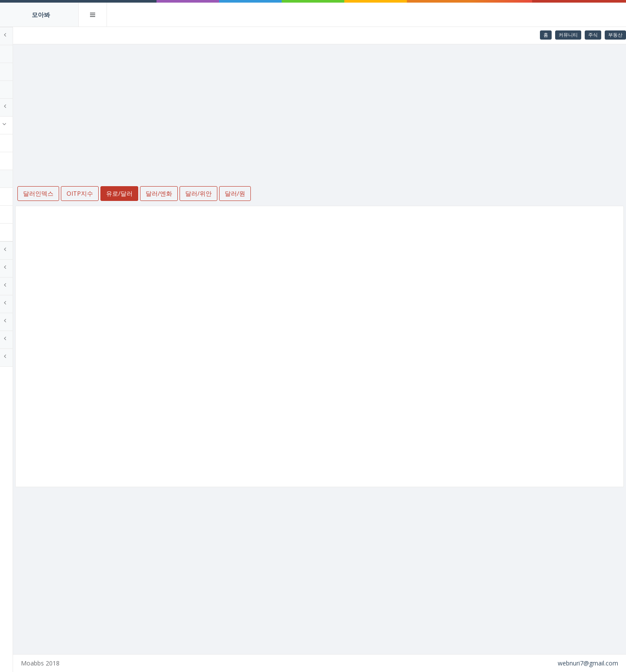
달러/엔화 (26, 196)
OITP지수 (26, 161)
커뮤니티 (568, 35)
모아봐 (41, 15)
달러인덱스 (28, 143)
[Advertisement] (353, 110)
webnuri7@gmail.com (588, 663)
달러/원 (23, 232)
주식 (593, 35)
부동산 (615, 35)
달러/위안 (26, 214)
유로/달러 (26, 179)
